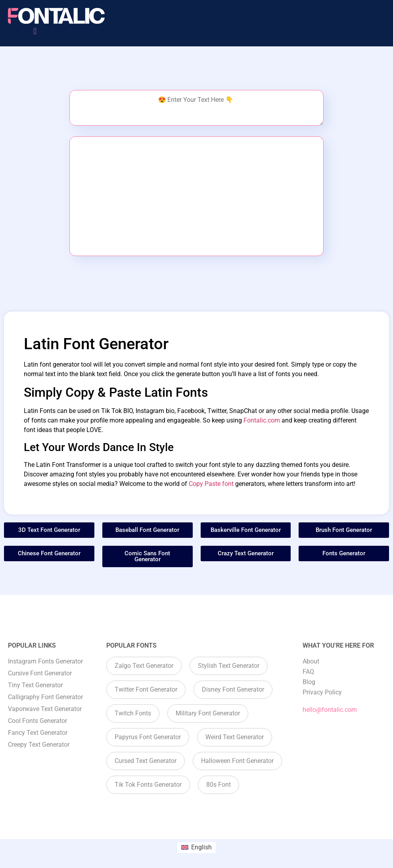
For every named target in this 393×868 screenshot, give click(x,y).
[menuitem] (196, 848)
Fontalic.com (262, 420)
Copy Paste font (211, 484)
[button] (35, 31)
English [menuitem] (201, 847)
